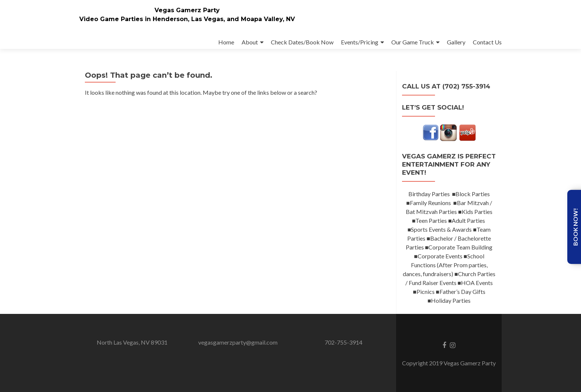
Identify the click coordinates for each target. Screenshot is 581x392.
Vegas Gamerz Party (187, 10)
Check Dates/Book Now (302, 42)
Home (226, 42)
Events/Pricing (360, 42)
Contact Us (487, 42)
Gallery (456, 42)
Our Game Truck (413, 42)
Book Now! (575, 227)
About (250, 42)
